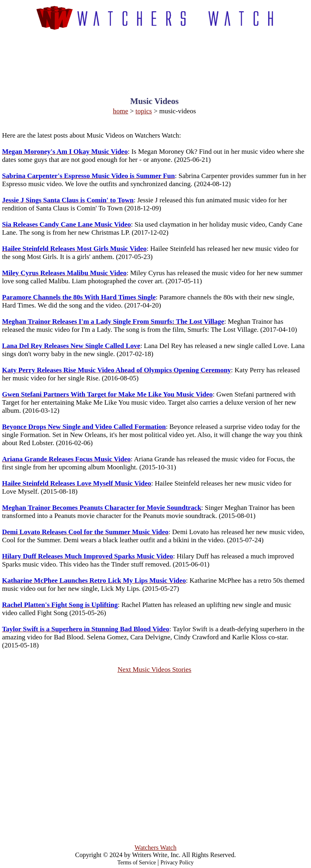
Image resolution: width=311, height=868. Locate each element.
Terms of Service (137, 863)
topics (144, 111)
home (121, 111)
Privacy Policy (177, 863)
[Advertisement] (156, 56)
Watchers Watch (155, 848)
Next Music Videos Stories (154, 670)
